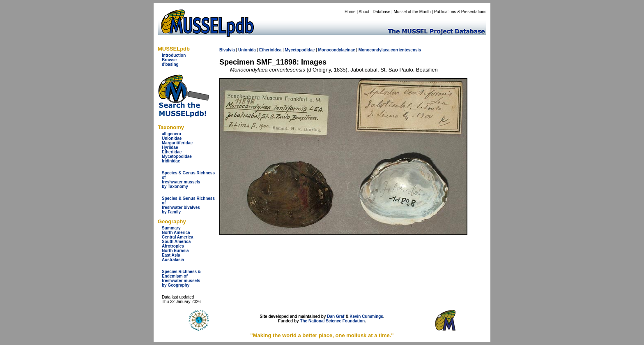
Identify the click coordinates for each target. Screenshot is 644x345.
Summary (171, 228)
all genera (171, 134)
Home (350, 12)
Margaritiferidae (177, 143)
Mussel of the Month (412, 12)
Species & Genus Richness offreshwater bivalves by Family (188, 205)
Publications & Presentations (460, 12)
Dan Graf (336, 316)
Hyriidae (170, 147)
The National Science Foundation (332, 321)
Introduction (174, 55)
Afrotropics (173, 246)
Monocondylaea (374, 50)
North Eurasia (175, 251)
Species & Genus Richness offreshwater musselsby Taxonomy (188, 180)
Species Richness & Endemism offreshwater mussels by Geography (181, 278)
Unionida (247, 50)
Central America (177, 237)
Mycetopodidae (177, 156)
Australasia (173, 260)
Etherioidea (270, 50)
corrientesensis (406, 50)
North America (176, 233)
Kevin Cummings (366, 316)
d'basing (170, 64)
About (364, 12)
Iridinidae (171, 161)
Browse (169, 60)
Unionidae (172, 138)
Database (382, 12)
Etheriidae (172, 152)
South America (176, 242)
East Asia (171, 255)
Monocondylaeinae (336, 50)
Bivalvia (227, 50)
